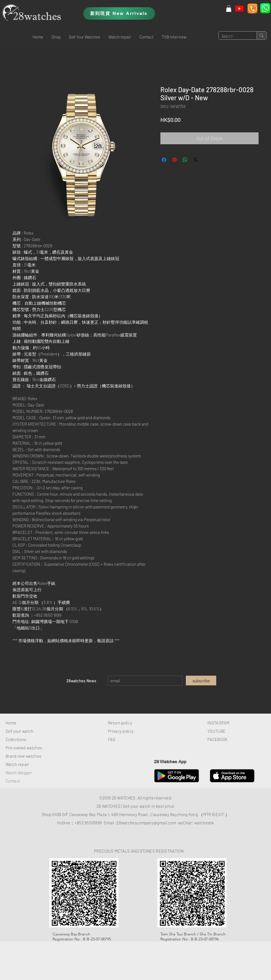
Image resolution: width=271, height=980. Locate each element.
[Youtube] (239, 8)
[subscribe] (201, 681)
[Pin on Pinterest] (174, 160)
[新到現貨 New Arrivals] (119, 13)
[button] (56, 37)
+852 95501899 (88, 823)
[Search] (233, 37)
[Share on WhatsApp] (185, 160)
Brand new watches (23, 756)
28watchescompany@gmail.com (146, 823)
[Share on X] (196, 160)
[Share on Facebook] (164, 160)
